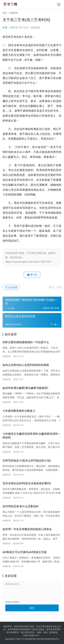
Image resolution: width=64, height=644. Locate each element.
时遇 (5, 28)
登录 (7, 602)
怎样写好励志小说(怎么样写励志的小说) (27, 461)
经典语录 (35, 28)
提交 (32, 608)
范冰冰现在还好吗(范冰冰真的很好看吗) (27, 483)
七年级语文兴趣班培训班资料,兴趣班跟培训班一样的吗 (31, 436)
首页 (5, 13)
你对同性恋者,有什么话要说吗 (21, 506)
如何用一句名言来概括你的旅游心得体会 (27, 529)
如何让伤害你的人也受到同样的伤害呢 (26, 365)
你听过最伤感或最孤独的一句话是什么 (26, 342)
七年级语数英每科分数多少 (19, 411)
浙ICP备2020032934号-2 (48, 639)
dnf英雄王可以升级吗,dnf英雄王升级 (25, 552)
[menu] (59, 4)
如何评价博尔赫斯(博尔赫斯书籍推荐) (25, 388)
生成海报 (11, 287)
